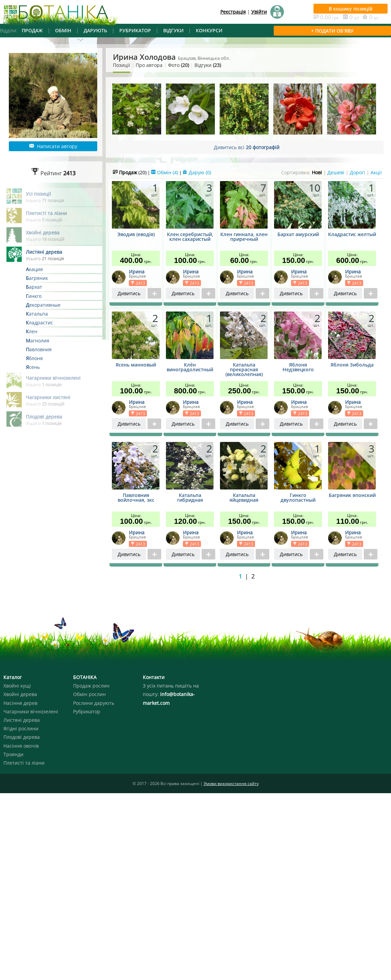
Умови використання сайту (231, 783)
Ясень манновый (136, 365)
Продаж (130, 172)
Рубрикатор (87, 711)
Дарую (197, 172)
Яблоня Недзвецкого (298, 368)
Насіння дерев (20, 703)
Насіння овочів (21, 746)
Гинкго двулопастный (298, 498)
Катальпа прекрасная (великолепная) (244, 370)
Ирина (137, 272)
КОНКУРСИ (209, 30)
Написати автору (53, 146)
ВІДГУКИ (173, 30)
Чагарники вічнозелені (31, 711)
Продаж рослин (91, 686)
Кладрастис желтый (352, 235)
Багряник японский (352, 496)
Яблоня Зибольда (352, 365)
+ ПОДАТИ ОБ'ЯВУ (332, 31)
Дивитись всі (247, 147)
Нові (317, 172)
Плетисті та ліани (24, 763)
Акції (376, 172)
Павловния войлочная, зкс (136, 498)
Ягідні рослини (21, 728)
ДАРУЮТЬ (95, 30)
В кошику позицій (351, 9)
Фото (178, 65)
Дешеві (336, 172)
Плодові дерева (22, 737)
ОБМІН (63, 30)
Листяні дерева (22, 720)
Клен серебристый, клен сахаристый (190, 237)
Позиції (122, 65)
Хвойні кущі (17, 686)
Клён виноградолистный (190, 368)
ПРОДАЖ (32, 30)
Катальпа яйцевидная (244, 498)
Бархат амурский (298, 235)
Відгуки (208, 65)
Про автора (149, 65)
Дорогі (358, 172)
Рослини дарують (94, 703)
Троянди (13, 754)
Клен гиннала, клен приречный (244, 237)
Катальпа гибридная (190, 498)
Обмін (165, 172)
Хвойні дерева (20, 694)
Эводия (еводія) (136, 235)
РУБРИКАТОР (135, 30)
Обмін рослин (89, 694)
